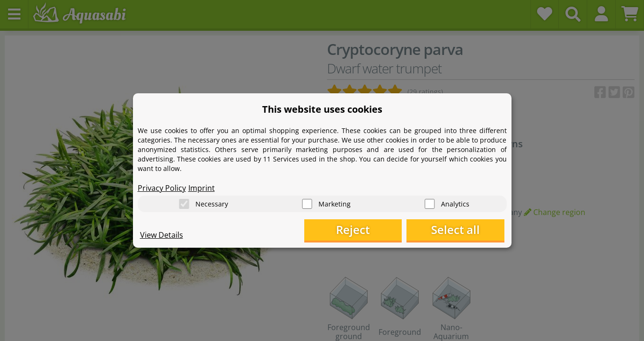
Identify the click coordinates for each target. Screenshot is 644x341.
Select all (457, 230)
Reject (357, 230)
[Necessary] (184, 204)
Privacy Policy (162, 188)
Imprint (202, 188)
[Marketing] (307, 204)
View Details (162, 235)
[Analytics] (430, 204)
